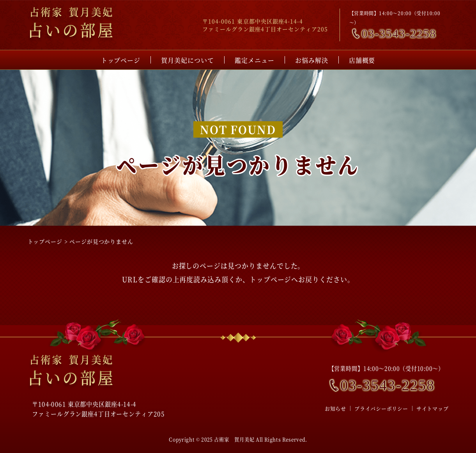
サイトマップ (433, 408)
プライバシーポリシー (381, 408)
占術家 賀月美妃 (234, 439)
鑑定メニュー (255, 60)
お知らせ (335, 408)
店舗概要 (362, 60)
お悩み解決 (312, 60)
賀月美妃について (188, 60)
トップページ (121, 60)
